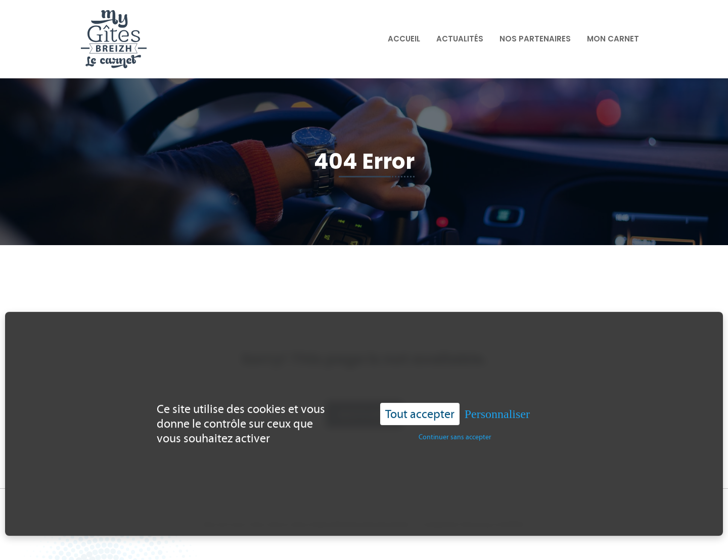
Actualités (460, 39)
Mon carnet (613, 39)
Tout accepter (420, 411)
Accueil (404, 39)
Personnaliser (497, 411)
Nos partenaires (535, 39)
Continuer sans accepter (455, 434)
